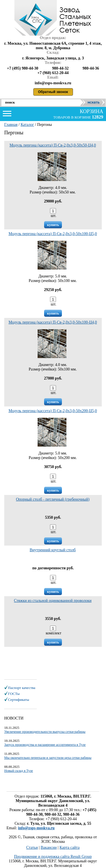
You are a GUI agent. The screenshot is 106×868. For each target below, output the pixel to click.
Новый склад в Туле (19, 771)
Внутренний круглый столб (53, 550)
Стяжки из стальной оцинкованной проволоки (53, 601)
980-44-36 (91, 68)
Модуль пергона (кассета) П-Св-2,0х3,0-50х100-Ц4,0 (53, 322)
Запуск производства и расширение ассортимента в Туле (45, 745)
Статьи (32, 847)
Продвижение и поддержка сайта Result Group (53, 857)
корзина (91, 111)
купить (53, 225)
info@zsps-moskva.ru (36, 828)
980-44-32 (60, 68)
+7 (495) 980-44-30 (23, 68)
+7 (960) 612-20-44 (53, 73)
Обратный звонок (53, 92)
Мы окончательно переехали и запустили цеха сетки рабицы (48, 758)
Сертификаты (19, 700)
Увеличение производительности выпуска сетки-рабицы (45, 732)
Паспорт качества (22, 688)
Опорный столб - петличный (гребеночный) (53, 499)
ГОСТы (14, 694)
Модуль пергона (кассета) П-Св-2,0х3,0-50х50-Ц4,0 (53, 145)
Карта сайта (70, 847)
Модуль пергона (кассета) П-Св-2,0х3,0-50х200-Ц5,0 (53, 411)
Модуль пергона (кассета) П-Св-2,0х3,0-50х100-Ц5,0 (53, 234)
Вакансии (49, 847)
